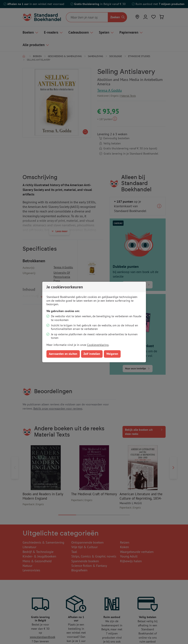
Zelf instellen (92, 354)
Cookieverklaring (98, 345)
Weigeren (112, 354)
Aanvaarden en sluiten (63, 354)
